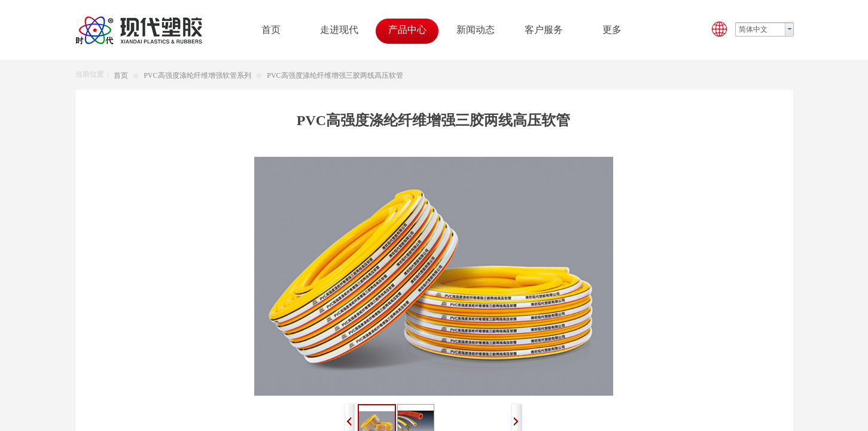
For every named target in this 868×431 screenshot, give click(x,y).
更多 (612, 30)
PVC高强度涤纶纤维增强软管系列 (197, 75)
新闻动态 (476, 30)
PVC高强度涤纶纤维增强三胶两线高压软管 (335, 75)
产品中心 (407, 30)
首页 (121, 75)
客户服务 (544, 30)
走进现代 (339, 30)
